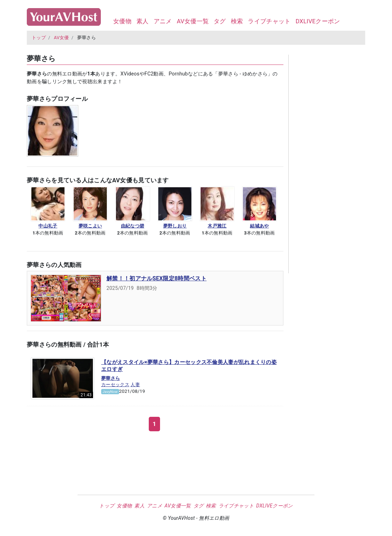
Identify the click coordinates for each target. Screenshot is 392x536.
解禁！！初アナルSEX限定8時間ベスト (157, 278)
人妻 (135, 385)
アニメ (163, 21)
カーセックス (115, 385)
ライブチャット (269, 21)
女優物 (122, 21)
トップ (39, 38)
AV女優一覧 (193, 21)
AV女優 (62, 38)
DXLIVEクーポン (318, 21)
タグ (220, 21)
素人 (143, 21)
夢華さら (111, 378)
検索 (237, 21)
